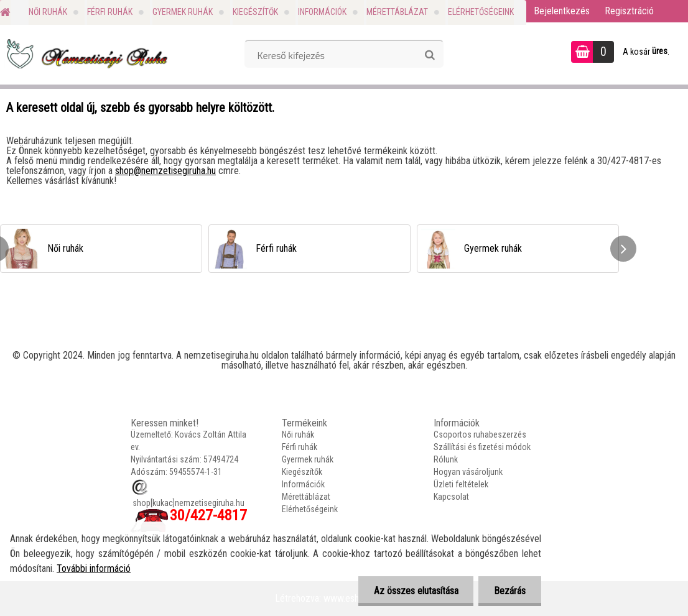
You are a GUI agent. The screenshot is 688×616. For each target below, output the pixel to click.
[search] (430, 55)
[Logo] (86, 53)
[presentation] (623, 249)
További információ (94, 568)
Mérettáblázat (397, 12)
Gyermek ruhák (183, 12)
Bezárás (510, 591)
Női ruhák (48, 12)
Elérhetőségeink (481, 12)
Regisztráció (629, 11)
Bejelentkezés (562, 11)
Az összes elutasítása (416, 591)
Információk (322, 12)
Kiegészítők (255, 12)
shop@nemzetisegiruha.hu (165, 171)
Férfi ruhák (110, 12)
